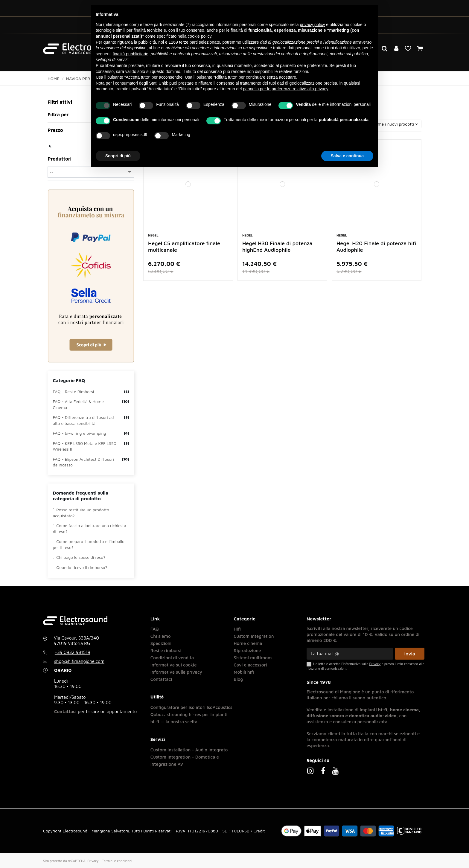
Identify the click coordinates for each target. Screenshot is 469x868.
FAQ (155, 629)
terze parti (188, 42)
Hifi (237, 629)
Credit (259, 831)
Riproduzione (247, 650)
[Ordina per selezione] (383, 124)
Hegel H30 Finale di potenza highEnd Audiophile (277, 247)
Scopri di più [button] (118, 156)
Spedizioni (161, 643)
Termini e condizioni (117, 861)
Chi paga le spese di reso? (79, 557)
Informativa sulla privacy (176, 672)
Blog (238, 679)
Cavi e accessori (250, 665)
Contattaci (65, 711)
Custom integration (254, 636)
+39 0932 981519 (73, 652)
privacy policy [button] (312, 25)
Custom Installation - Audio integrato (189, 750)
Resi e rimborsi (166, 650)
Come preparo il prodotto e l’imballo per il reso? (89, 544)
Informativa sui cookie (174, 665)
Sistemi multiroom (253, 658)
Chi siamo (161, 636)
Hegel (153, 235)
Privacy (93, 861)
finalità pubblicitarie (131, 54)
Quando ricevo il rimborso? (80, 567)
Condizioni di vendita (172, 658)
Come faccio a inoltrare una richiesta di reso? (90, 528)
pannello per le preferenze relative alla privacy (286, 89)
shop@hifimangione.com (79, 661)
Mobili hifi (244, 672)
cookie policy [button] (199, 36)
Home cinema (248, 643)
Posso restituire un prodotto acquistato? (81, 513)
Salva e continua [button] (347, 156)
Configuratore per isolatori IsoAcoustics (191, 707)
